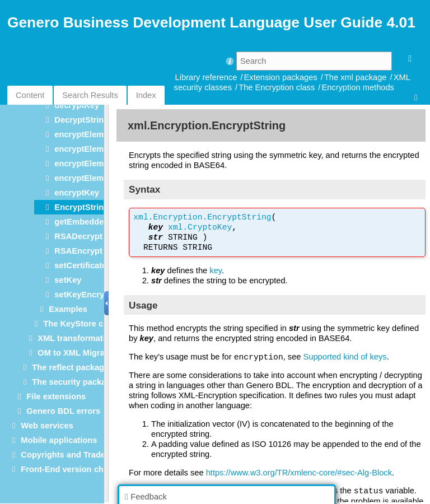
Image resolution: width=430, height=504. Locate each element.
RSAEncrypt (78, 251)
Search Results (90, 95)
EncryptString (81, 207)
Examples (68, 309)
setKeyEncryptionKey (97, 295)
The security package (74, 382)
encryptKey (77, 193)
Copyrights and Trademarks (75, 455)
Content (30, 95)
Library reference (206, 77)
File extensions (56, 396)
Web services (47, 426)
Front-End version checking (75, 469)
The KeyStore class (81, 324)
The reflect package (70, 367)
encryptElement (85, 134)
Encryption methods (358, 87)
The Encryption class (277, 87)
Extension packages (281, 77)
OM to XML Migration (78, 353)
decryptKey (77, 105)
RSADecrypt (78, 236)
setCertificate (80, 265)
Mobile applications (59, 440)
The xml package (356, 77)
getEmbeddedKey (89, 222)
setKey (68, 280)
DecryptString (81, 120)
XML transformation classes (92, 338)
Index (146, 95)
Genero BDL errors (63, 411)
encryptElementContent (101, 149)
